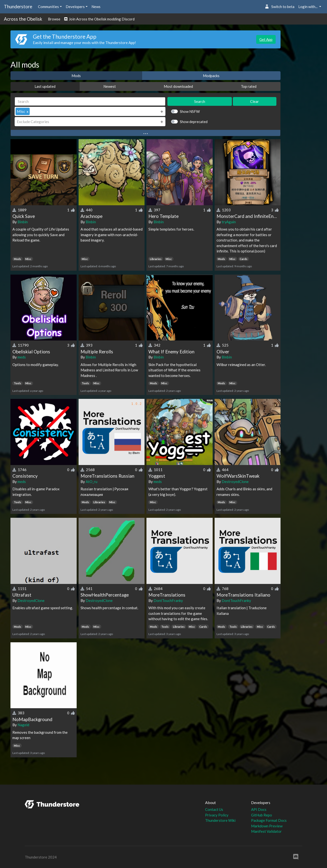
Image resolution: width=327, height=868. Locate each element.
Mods (76, 76)
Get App (266, 39)
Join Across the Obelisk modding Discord (99, 19)
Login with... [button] (308, 7)
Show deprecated (194, 122)
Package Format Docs (269, 820)
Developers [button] (75, 7)
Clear (254, 101)
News (96, 7)
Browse (54, 19)
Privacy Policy (217, 815)
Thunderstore (18, 6)
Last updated (45, 86)
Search (200, 101)
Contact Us (214, 809)
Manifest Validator (266, 831)
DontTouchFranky (168, 600)
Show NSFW (190, 111)
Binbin (23, 222)
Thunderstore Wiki (220, 820)
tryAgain (229, 222)
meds (22, 357)
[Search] (90, 102)
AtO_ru (91, 482)
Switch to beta (280, 7)
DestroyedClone (235, 482)
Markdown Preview (267, 826)
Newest (110, 86)
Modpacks (211, 76)
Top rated (249, 86)
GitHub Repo (262, 815)
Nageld (23, 725)
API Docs (259, 809)
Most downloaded (178, 86)
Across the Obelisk (23, 19)
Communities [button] (48, 7)
